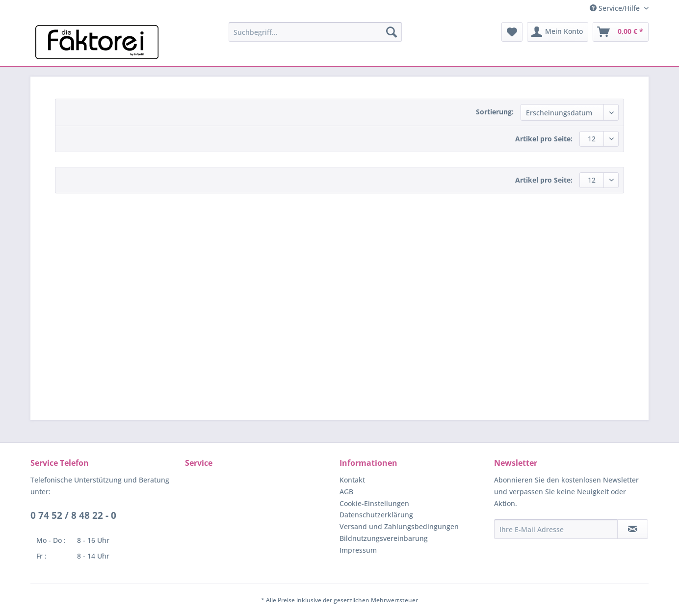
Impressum (358, 550)
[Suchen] (392, 32)
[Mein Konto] (558, 32)
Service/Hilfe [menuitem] (616, 8)
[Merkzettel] (512, 32)
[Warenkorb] (621, 32)
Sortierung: (495, 112)
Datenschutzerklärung (376, 515)
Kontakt (352, 480)
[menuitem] (315, 32)
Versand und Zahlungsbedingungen (399, 526)
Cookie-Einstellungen (374, 503)
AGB (346, 492)
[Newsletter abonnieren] (633, 529)
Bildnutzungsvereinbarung (384, 538)
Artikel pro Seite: (544, 139)
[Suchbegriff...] (315, 32)
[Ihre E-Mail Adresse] (556, 529)
